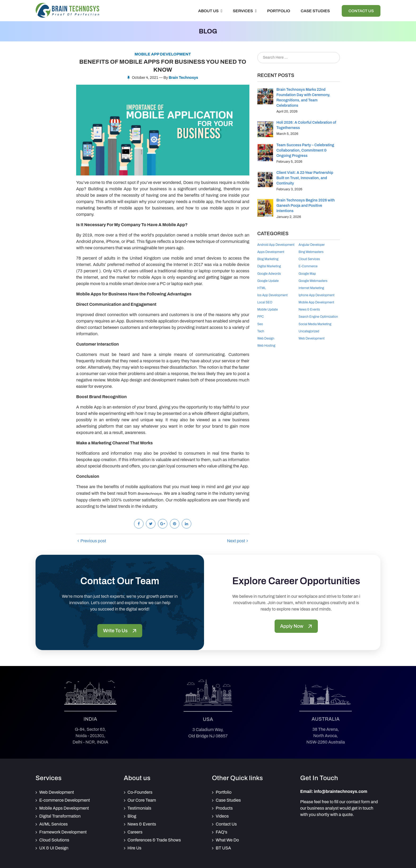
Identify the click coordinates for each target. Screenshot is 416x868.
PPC (261, 317)
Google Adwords (269, 274)
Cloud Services (309, 259)
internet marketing (311, 288)
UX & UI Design (54, 848)
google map (307, 274)
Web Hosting (266, 346)
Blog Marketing (268, 259)
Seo (260, 324)
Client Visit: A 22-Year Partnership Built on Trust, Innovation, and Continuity (305, 178)
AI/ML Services (53, 824)
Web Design (266, 338)
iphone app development (316, 295)
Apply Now (296, 626)
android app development (276, 245)
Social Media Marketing (315, 324)
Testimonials (140, 808)
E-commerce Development (65, 800)
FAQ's (222, 832)
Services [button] (245, 11)
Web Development (311, 338)
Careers (135, 832)
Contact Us (361, 11)
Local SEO (265, 302)
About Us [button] (210, 11)
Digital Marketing (269, 266)
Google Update (268, 281)
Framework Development (63, 832)
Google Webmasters (313, 281)
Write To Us (120, 631)
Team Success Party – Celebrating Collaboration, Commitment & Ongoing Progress (305, 150)
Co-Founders (140, 792)
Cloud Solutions (54, 840)
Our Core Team (142, 800)
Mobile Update (268, 310)
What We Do (227, 840)
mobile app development (316, 302)
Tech (261, 331)
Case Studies (315, 11)
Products (224, 808)
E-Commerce (308, 266)
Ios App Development (273, 295)
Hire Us (135, 848)
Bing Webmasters (311, 252)
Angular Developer (312, 245)
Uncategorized (309, 331)
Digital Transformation (60, 816)
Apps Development (271, 252)
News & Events (309, 310)
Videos (222, 816)
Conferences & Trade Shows (154, 840)
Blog (132, 816)
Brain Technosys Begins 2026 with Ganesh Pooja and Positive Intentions (306, 206)
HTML (262, 288)
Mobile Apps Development (64, 808)
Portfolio (279, 11)
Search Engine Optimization (318, 317)
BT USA (223, 848)
